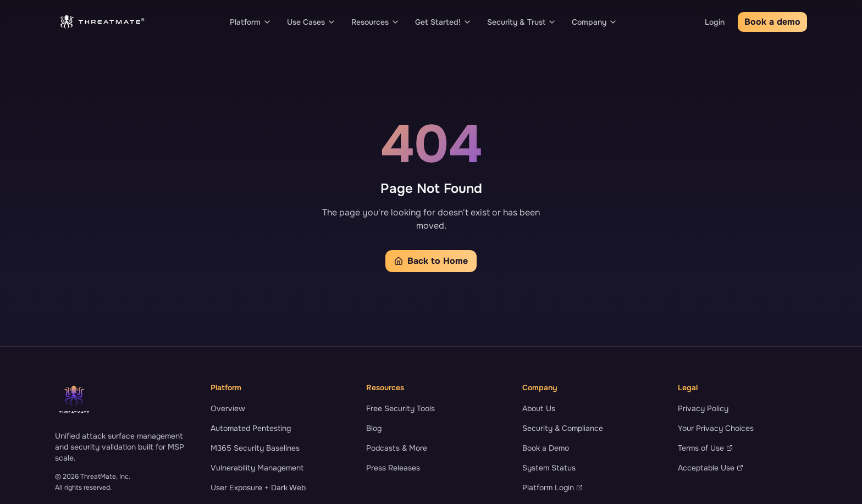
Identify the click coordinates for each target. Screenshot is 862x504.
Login (715, 22)
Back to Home (431, 261)
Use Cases (311, 22)
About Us (539, 408)
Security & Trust (522, 22)
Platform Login (552, 488)
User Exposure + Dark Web (258, 488)
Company (595, 22)
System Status (549, 468)
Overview (228, 408)
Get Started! (443, 22)
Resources (375, 22)
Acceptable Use (711, 468)
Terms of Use (705, 448)
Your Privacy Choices (716, 428)
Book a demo (772, 22)
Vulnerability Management (257, 468)
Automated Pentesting (251, 428)
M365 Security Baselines (255, 448)
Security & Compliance (563, 428)
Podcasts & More (397, 448)
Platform (251, 22)
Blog (374, 428)
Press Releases (393, 468)
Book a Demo (546, 448)
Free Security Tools (400, 408)
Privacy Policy (703, 408)
